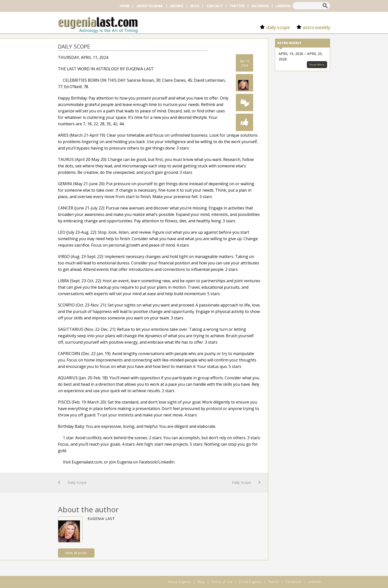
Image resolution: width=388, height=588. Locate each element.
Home (125, 6)
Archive (177, 6)
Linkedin (283, 6)
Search (325, 6)
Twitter (237, 6)
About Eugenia (150, 6)
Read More (317, 64)
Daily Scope (278, 27)
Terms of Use (222, 582)
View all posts (76, 553)
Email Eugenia (250, 582)
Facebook (260, 6)
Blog (195, 6)
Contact (214, 6)
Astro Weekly (316, 27)
